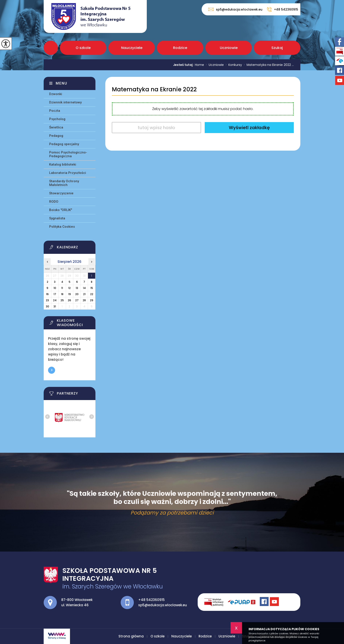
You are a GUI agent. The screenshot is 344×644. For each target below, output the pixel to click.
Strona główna (51, 48)
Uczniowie (229, 48)
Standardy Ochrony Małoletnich (64, 183)
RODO (54, 202)
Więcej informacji (52, 370)
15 (92, 288)
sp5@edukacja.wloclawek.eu (235, 9)
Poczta (55, 111)
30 (47, 306)
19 (70, 294)
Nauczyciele (132, 48)
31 (55, 306)
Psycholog (57, 119)
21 (84, 294)
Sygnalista (57, 218)
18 (62, 294)
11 (62, 288)
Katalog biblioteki (63, 164)
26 (69, 300)
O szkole (83, 48)
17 (55, 294)
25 (62, 300)
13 (77, 288)
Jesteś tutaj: (184, 65)
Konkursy (233, 65)
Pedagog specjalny (64, 144)
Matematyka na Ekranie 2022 (154, 89)
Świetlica (56, 127)
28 (84, 300)
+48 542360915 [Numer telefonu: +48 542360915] (151, 600)
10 (55, 288)
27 (77, 300)
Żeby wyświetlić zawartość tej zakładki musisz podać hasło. (203, 109)
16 (47, 294)
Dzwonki (56, 94)
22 (92, 294)
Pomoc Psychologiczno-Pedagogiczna (68, 154)
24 (55, 300)
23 (47, 300)
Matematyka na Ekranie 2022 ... (268, 65)
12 (69, 288)
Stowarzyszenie (61, 193)
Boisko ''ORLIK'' (61, 210)
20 (77, 294)
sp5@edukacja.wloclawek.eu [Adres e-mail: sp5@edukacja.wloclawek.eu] (163, 605)
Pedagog (56, 136)
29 (92, 300)
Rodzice (180, 48)
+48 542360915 (282, 9)
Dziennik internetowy (65, 102)
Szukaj (277, 48)
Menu (62, 83)
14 (84, 288)
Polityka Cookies (62, 227)
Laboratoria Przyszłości (68, 173)
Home (199, 65)
